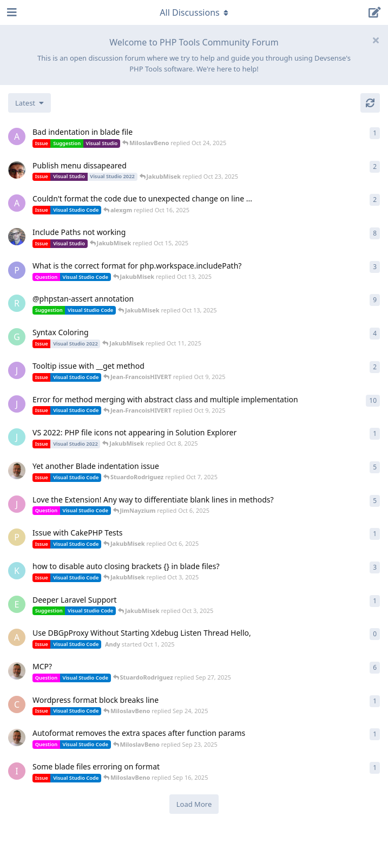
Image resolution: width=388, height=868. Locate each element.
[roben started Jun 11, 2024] (17, 303)
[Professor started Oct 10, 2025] (17, 270)
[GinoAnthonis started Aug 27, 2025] (17, 337)
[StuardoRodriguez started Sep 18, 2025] (17, 738)
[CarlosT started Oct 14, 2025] (17, 170)
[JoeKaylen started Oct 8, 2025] (17, 437)
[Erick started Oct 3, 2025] (17, 604)
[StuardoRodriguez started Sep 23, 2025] (17, 671)
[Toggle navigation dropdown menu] (194, 12)
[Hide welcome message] (376, 40)
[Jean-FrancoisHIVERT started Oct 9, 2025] (17, 370)
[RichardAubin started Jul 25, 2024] (17, 237)
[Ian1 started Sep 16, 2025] (17, 771)
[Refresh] (370, 103)
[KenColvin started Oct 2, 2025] (17, 571)
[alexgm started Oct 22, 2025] (17, 136)
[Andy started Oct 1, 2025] (17, 637)
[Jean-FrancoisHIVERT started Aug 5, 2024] (17, 404)
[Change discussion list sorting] (29, 103)
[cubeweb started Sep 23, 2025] (17, 704)
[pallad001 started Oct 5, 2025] (17, 537)
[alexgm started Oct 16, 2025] (17, 203)
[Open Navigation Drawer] (11, 12)
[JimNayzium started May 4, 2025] (17, 504)
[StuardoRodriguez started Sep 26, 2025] (17, 471)
